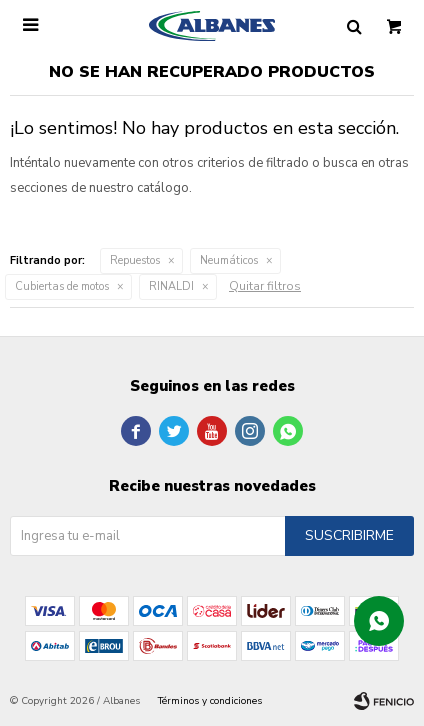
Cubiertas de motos (62, 286)
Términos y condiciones (210, 701)
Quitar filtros (265, 286)
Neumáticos (229, 260)
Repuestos (135, 260)
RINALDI (171, 286)
